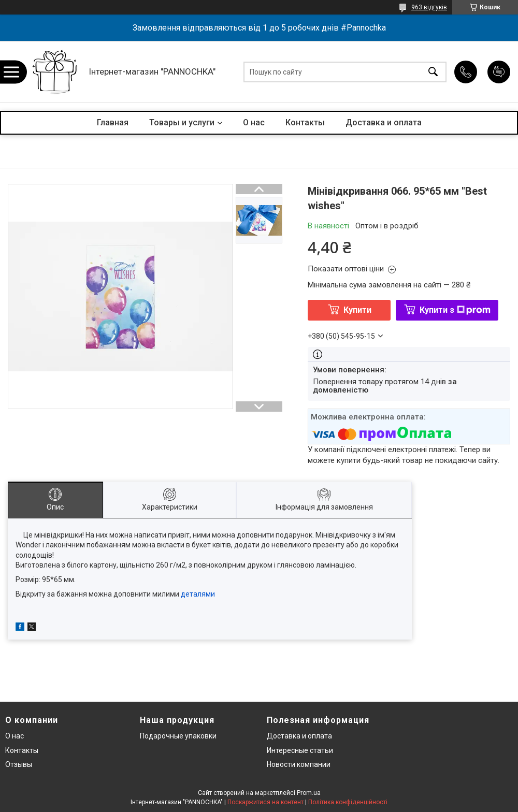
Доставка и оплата (384, 122)
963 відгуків (429, 7)
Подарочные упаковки (178, 736)
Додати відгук (499, 72)
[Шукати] (433, 72)
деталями (198, 594)
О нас (254, 122)
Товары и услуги (182, 122)
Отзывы (19, 764)
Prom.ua (309, 793)
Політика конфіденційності (348, 802)
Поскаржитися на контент (265, 802)
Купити (357, 310)
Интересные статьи (300, 750)
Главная (113, 122)
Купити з (455, 310)
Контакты (305, 122)
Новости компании (299, 764)
